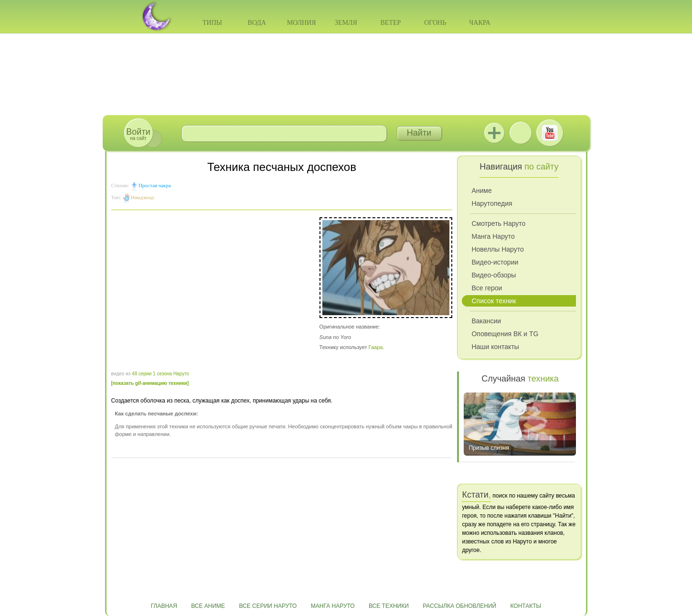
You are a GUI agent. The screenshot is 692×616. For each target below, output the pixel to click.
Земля (346, 23)
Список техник (494, 301)
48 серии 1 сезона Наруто (160, 374)
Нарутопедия (492, 203)
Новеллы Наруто (497, 249)
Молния (302, 23)
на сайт (138, 134)
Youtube (550, 133)
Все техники (389, 606)
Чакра (480, 23)
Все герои (487, 288)
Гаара (376, 347)
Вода (257, 23)
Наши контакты (495, 347)
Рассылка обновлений (459, 606)
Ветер (390, 23)
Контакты (526, 606)
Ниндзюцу (143, 197)
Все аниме (208, 606)
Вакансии (486, 321)
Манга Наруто (493, 236)
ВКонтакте (521, 133)
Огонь (435, 23)
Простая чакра (155, 185)
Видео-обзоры (494, 275)
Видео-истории (495, 262)
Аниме (481, 191)
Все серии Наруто (268, 606)
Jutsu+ (494, 133)
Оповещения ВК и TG (505, 334)
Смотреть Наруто (498, 223)
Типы (212, 23)
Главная (164, 606)
